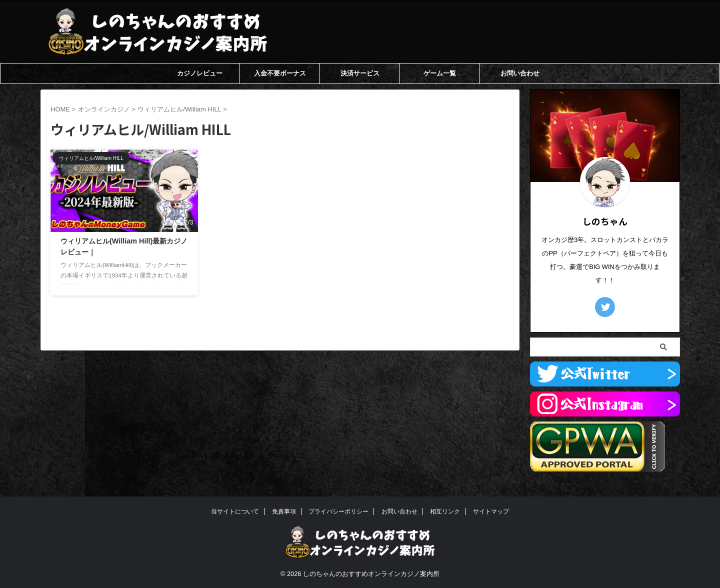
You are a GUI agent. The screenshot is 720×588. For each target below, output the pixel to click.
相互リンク (445, 511)
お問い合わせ (520, 73)
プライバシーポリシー (338, 511)
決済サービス (360, 73)
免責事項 (284, 511)
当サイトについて (235, 511)
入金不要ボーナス (280, 73)
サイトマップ (491, 511)
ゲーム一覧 (440, 73)
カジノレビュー (200, 73)
